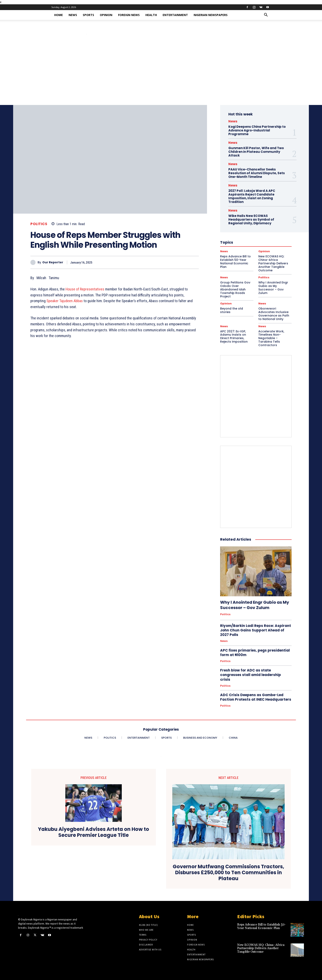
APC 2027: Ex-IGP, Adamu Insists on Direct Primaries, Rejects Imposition (234, 336)
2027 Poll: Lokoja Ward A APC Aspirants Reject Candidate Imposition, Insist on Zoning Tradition (252, 196)
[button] (266, 15)
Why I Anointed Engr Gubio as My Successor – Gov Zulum (273, 288)
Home (59, 15)
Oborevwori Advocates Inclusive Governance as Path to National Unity (274, 314)
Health (151, 15)
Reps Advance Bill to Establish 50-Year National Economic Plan (262, 926)
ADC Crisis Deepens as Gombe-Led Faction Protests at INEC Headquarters (256, 697)
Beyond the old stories (232, 310)
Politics (39, 224)
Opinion (106, 15)
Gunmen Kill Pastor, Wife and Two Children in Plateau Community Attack (256, 152)
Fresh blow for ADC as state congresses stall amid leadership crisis (251, 675)
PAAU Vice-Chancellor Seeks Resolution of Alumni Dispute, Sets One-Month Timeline (257, 173)
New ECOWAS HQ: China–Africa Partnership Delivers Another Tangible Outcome (261, 948)
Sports (88, 15)
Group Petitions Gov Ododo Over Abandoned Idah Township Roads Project (235, 289)
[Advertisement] (161, 74)
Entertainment (175, 15)
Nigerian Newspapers (211, 15)
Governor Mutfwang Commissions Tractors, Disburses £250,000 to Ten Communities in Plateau (228, 873)
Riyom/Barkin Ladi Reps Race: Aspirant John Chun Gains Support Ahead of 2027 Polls (256, 630)
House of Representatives (85, 289)
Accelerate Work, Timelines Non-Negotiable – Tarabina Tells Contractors (271, 338)
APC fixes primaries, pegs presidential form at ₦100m (255, 653)
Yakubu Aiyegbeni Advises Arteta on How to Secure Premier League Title (94, 832)
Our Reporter (53, 262)
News (73, 15)
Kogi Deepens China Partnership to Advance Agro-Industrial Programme (257, 130)
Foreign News (129, 15)
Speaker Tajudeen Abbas (65, 301)
